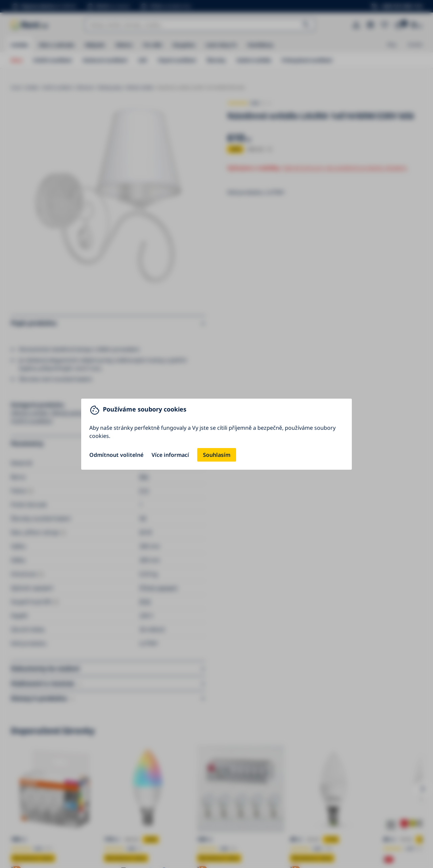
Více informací (170, 455)
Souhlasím (217, 455)
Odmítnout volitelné (116, 455)
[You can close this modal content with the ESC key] (216, 434)
